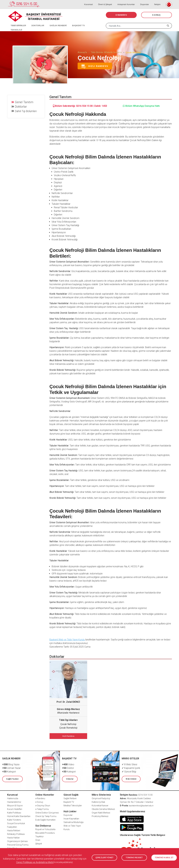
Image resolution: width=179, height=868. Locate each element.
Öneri (38, 839)
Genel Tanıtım (24, 102)
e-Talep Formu (42, 809)
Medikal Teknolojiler (73, 805)
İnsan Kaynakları (71, 818)
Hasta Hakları (13, 837)
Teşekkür (39, 836)
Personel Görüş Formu (18, 844)
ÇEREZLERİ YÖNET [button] (104, 858)
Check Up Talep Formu (46, 816)
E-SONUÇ (157, 15)
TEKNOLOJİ (89, 22)
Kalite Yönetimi (14, 819)
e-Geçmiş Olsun (43, 805)
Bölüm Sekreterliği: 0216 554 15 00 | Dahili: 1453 (80, 106)
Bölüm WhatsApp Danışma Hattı (141, 106)
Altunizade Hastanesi (68, 713)
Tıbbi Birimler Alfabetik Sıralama (106, 52)
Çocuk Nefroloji (68, 724)
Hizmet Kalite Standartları (19, 816)
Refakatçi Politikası (16, 834)
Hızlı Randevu (95, 66)
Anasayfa (82, 52)
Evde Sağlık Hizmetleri (45, 819)
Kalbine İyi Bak (98, 801)
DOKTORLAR (35, 22)
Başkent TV (69, 801)
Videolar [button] (70, 778)
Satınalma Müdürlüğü (74, 822)
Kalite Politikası (14, 812)
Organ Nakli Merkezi (101, 812)
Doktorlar (21, 106)
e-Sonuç (39, 801)
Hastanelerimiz (14, 801)
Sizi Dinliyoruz (43, 825)
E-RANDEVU (121, 15)
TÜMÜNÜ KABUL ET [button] (164, 858)
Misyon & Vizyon (15, 805)
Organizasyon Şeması (17, 841)
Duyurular (146, 1)
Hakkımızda (13, 798)
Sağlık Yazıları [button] (12, 778)
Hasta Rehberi (14, 830)
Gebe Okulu (12, 848)
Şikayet (39, 843)
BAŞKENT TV (73, 22)
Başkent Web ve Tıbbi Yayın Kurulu (67, 640)
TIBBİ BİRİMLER (17, 22)
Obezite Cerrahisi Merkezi (103, 809)
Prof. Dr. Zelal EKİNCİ (68, 702)
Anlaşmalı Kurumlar (129, 1)
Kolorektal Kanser (100, 805)
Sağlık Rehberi (70, 798)
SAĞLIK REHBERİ (54, 22)
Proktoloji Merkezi (100, 816)
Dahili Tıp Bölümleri (26, 111)
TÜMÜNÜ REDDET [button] (134, 858)
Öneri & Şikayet (110, 1)
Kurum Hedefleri (15, 809)
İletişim (157, 1)
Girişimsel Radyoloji (101, 798)
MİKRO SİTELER (130, 758)
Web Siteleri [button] (131, 778)
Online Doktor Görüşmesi (47, 812)
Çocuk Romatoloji (68, 728)
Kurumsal (95, 1)
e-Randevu (40, 798)
